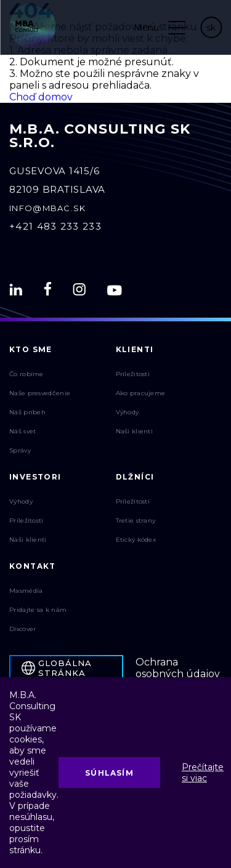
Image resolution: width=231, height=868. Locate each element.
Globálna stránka (57, 668)
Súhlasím (109, 773)
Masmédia (26, 591)
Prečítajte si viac (203, 773)
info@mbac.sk (48, 208)
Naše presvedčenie (40, 393)
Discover (22, 629)
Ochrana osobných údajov (178, 668)
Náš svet (22, 431)
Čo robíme (26, 374)
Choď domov (41, 97)
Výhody (128, 412)
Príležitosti (133, 374)
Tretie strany (136, 520)
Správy (20, 450)
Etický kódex (136, 540)
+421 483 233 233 (55, 226)
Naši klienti (135, 431)
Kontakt (33, 566)
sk (211, 28)
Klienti (135, 349)
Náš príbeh (27, 412)
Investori (35, 477)
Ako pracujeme (141, 393)
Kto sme (31, 349)
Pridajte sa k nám (38, 610)
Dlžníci (135, 477)
